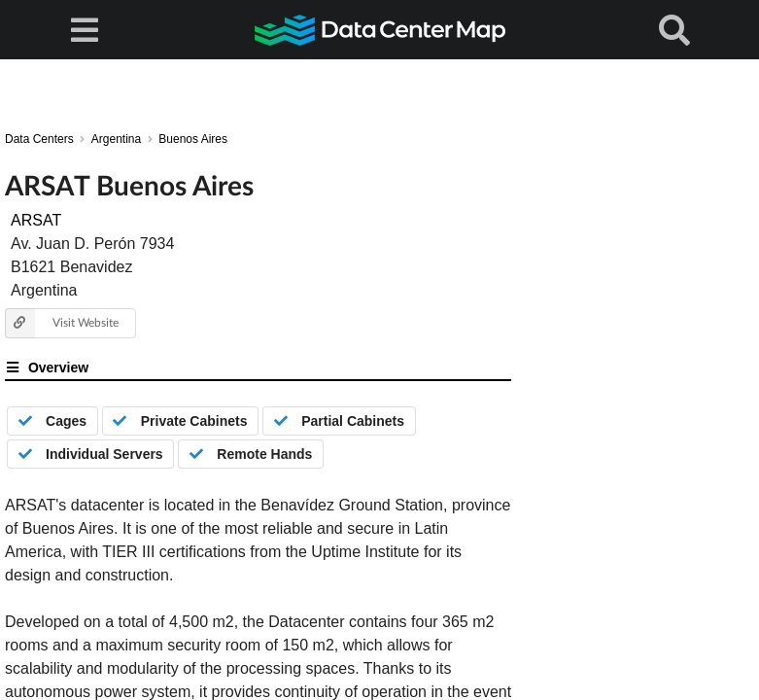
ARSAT (36, 220)
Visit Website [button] (62, 323)
